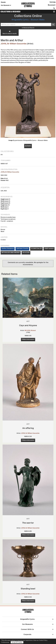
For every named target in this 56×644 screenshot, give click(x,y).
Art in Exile (26, 252)
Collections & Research (10, 12)
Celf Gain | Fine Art (22, 248)
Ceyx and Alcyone (28, 325)
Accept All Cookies (17, 642)
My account (52, 5)
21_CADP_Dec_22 (36, 248)
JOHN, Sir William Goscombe (14, 44)
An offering (28, 428)
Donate (3, 2)
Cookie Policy (43, 640)
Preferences (5, 642)
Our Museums (6, 5)
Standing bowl (28, 589)
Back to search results (10, 32)
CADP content (49, 248)
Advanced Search (28, 28)
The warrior (28, 523)
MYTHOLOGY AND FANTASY (11, 252)
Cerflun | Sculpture (8, 248)
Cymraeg (52, 2)
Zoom (28, 146)
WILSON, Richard (30, 330)
